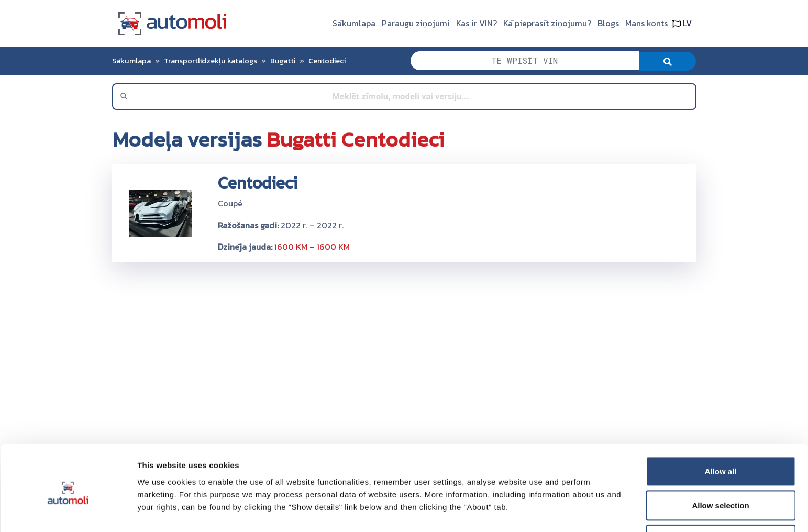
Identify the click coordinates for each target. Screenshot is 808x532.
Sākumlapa (354, 23)
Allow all (721, 435)
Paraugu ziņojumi (416, 23)
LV (682, 23)
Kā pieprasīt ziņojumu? (547, 23)
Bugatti (283, 61)
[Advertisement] (404, 344)
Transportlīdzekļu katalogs (211, 61)
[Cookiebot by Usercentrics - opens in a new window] (68, 512)
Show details (550, 505)
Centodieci (327, 61)
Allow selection (720, 470)
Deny (721, 504)
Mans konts (646, 23)
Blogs (608, 23)
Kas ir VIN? (477, 23)
